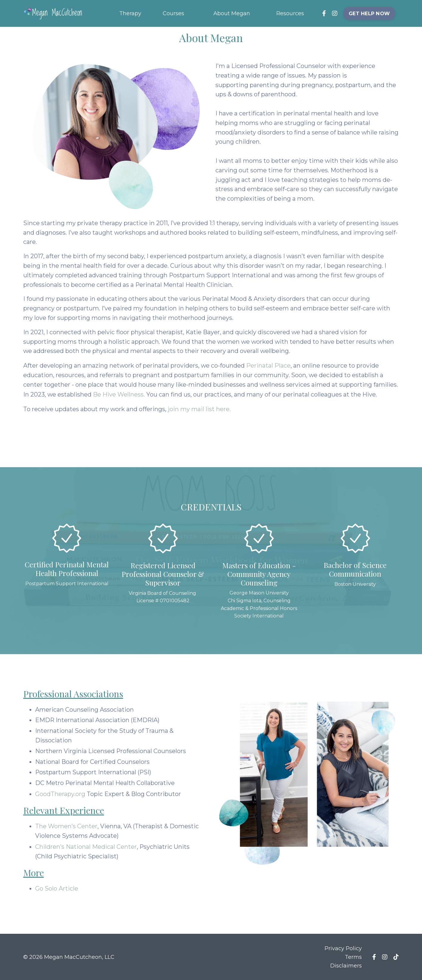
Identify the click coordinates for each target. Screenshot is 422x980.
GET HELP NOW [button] (369, 13)
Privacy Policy (343, 948)
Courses (173, 13)
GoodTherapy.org (61, 794)
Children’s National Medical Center (86, 847)
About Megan (232, 13)
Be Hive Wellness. (119, 395)
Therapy (130, 13)
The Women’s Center (66, 826)
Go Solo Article (57, 888)
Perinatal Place (269, 366)
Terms (353, 956)
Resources (290, 13)
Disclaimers (346, 965)
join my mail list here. (200, 409)
